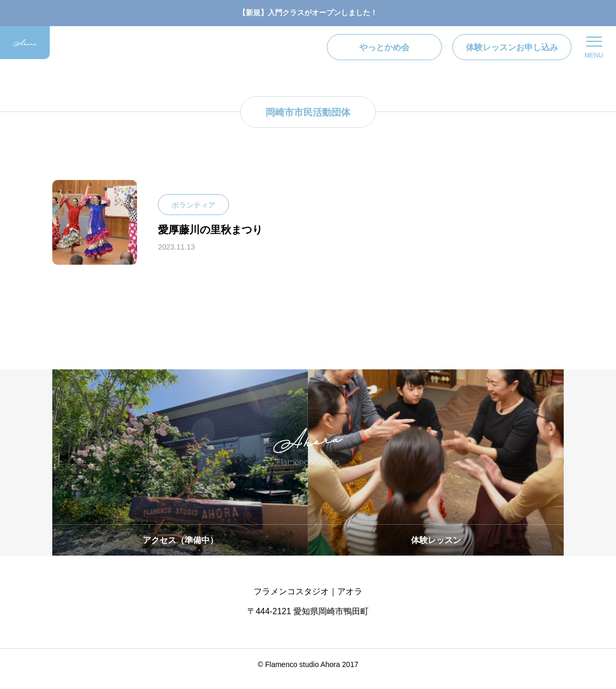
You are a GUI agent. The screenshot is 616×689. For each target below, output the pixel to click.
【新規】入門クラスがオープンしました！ (308, 13)
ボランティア (193, 214)
